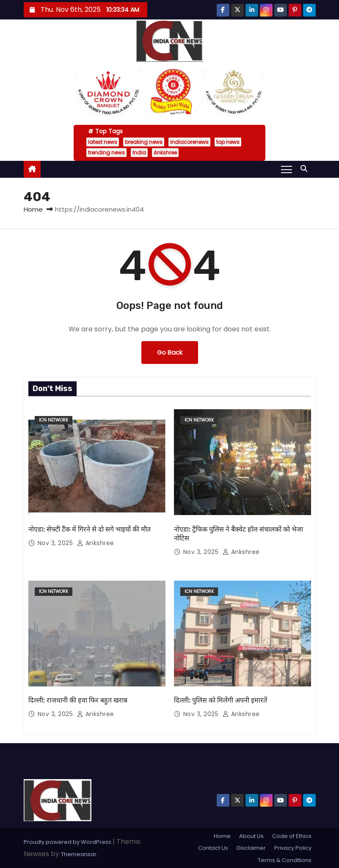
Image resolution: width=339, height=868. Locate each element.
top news (228, 142)
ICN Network (54, 420)
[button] (306, 169)
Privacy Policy (293, 848)
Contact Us (213, 848)
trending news (106, 153)
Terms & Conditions (285, 860)
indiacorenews (189, 142)
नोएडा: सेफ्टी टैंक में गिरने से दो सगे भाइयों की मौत (90, 529)
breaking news (144, 142)
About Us (251, 836)
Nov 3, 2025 (56, 543)
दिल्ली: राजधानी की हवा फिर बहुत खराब (78, 700)
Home (33, 209)
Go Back (170, 353)
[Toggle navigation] (286, 169)
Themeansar (79, 854)
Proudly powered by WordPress (68, 842)
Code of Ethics (292, 836)
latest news (103, 142)
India (139, 153)
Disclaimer (251, 848)
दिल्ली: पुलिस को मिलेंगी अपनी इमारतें (220, 700)
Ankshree (165, 153)
